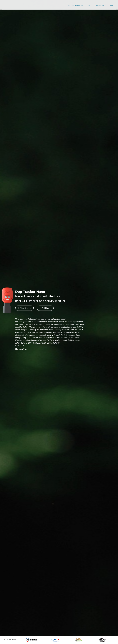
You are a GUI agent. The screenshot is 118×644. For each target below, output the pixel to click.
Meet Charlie (24, 308)
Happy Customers (76, 6)
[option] (31, 640)
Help (90, 6)
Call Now (45, 308)
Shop (111, 6)
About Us (100, 6)
